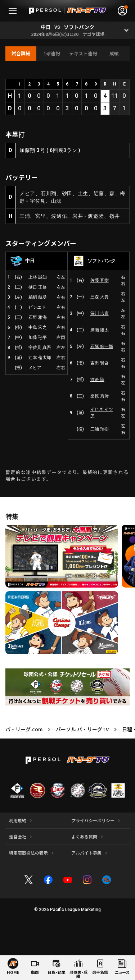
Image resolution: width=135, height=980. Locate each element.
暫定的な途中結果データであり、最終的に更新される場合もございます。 (67, 476)
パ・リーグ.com (24, 729)
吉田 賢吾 (100, 363)
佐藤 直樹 (100, 280)
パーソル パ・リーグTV (82, 729)
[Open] (126, 30)
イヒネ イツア (102, 413)
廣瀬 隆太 (100, 330)
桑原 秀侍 (100, 396)
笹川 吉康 (100, 313)
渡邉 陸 (97, 379)
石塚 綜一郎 (102, 346)
